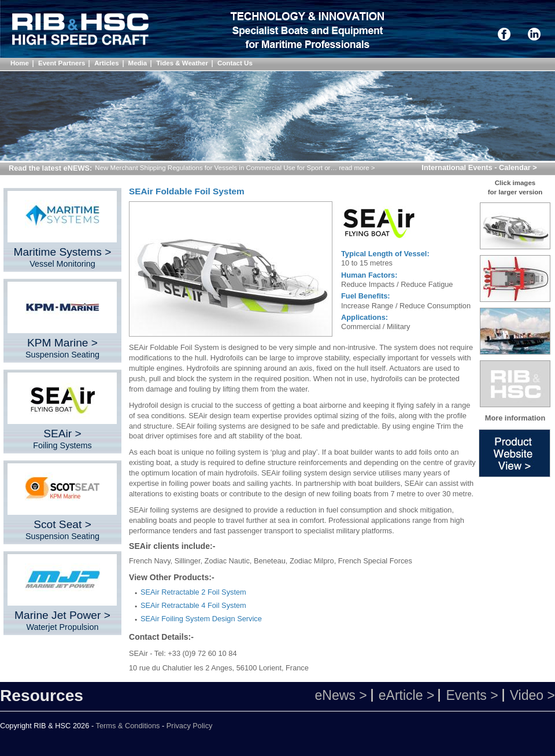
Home (20, 63)
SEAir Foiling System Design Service (201, 619)
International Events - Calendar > (479, 167)
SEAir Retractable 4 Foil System (193, 605)
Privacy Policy (190, 726)
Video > (532, 695)
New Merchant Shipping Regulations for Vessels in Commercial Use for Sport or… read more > (235, 168)
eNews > (341, 695)
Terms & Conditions (128, 726)
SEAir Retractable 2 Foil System (193, 592)
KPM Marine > (62, 348)
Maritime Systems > (63, 257)
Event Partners (62, 63)
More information (515, 418)
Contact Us (235, 63)
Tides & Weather (182, 63)
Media (138, 63)
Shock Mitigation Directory (84, 31)
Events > (472, 695)
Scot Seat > (62, 530)
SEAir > (62, 439)
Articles (106, 63)
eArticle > (407, 695)
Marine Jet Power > (62, 620)
